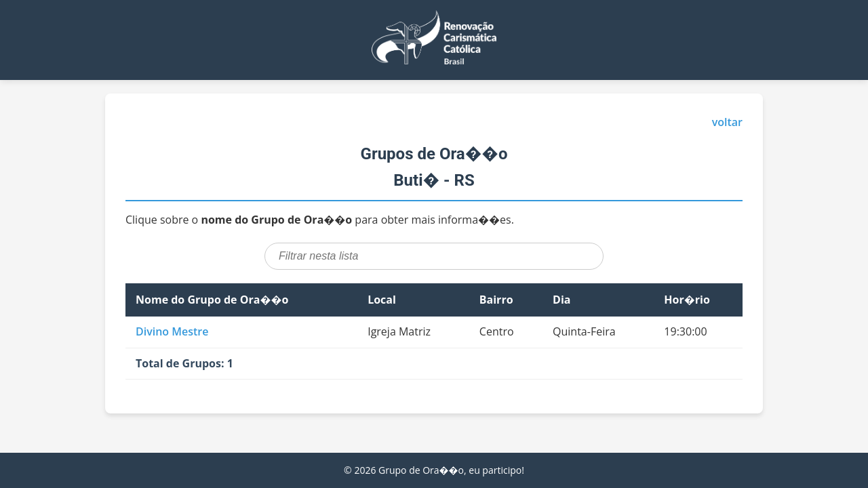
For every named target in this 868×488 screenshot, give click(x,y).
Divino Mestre (172, 331)
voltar (727, 122)
